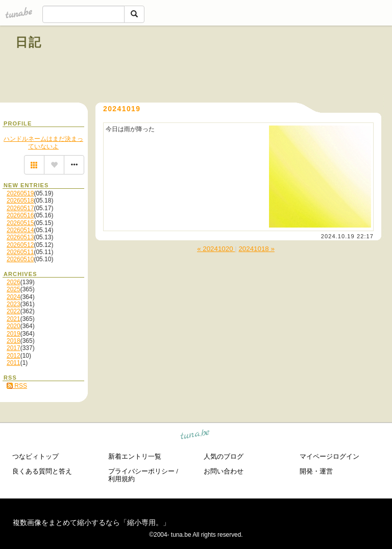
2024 (14, 297)
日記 (29, 42)
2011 (14, 363)
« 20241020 (216, 249)
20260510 (20, 259)
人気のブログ (224, 456)
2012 (14, 356)
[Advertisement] (260, 65)
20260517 (20, 208)
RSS (17, 386)
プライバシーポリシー (141, 471)
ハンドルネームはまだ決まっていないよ (43, 142)
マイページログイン (329, 456)
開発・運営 (316, 471)
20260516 (20, 215)
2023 (14, 304)
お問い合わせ (224, 471)
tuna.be (195, 436)
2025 (14, 289)
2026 (14, 282)
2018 (14, 341)
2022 (14, 311)
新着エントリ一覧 (135, 456)
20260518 (20, 201)
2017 (14, 348)
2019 (14, 334)
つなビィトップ (35, 456)
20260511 (20, 252)
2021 (14, 319)
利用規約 (121, 479)
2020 (14, 326)
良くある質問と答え (42, 471)
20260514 (20, 230)
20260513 (20, 237)
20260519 (20, 193)
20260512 (20, 245)
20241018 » (256, 249)
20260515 (20, 223)
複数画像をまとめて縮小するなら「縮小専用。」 (91, 522)
